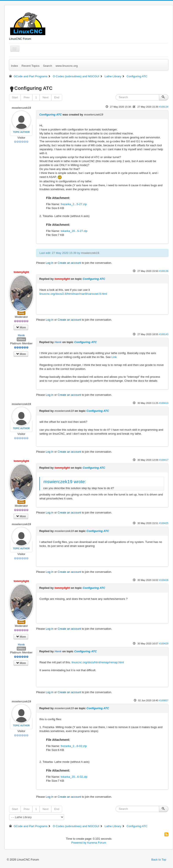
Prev (27, 97)
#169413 (164, 403)
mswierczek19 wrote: (65, 482)
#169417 (164, 460)
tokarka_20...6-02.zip (74, 777)
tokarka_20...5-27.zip (74, 231)
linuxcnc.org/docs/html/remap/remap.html (98, 662)
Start (15, 97)
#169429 (164, 644)
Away (21, 313)
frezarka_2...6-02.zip (74, 746)
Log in (50, 263)
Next (45, 97)
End (57, 97)
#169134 (164, 107)
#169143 (164, 334)
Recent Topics (30, 66)
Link (114, 357)
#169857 (164, 700)
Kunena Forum (97, 843)
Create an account (69, 263)
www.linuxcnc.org (66, 66)
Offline (21, 339)
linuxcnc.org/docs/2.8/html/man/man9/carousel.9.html (73, 294)
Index (15, 66)
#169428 (164, 580)
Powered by (79, 843)
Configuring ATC (51, 115)
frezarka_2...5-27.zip (74, 204)
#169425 (164, 523)
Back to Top (159, 860)
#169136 (164, 271)
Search (47, 66)
